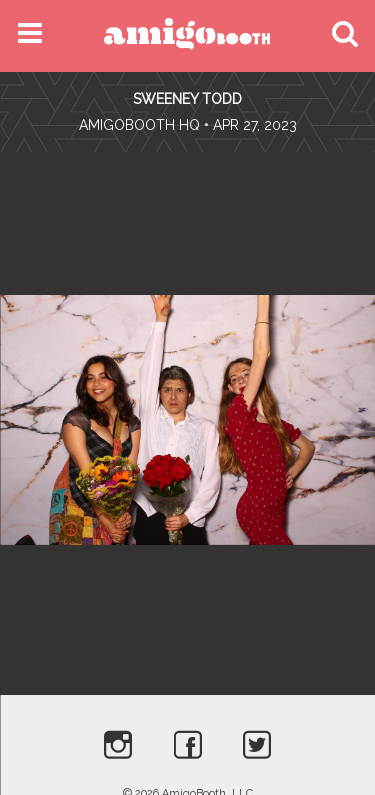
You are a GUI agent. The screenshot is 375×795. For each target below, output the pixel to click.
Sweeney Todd (187, 99)
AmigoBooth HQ (139, 125)
